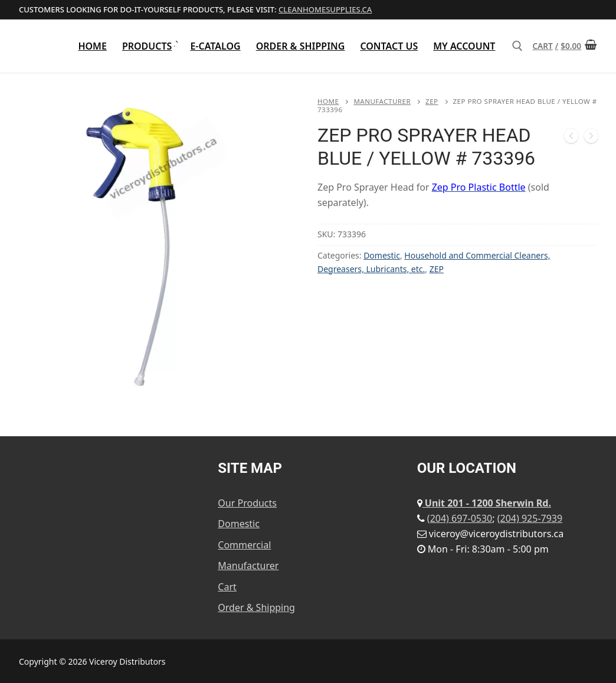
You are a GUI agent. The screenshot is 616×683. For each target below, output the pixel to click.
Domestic (382, 255)
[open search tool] (517, 46)
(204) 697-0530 (460, 518)
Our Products (247, 503)
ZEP (432, 101)
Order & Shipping (256, 607)
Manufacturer (382, 101)
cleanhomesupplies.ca (325, 9)
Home (328, 101)
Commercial (244, 545)
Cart (227, 587)
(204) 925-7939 (530, 518)
